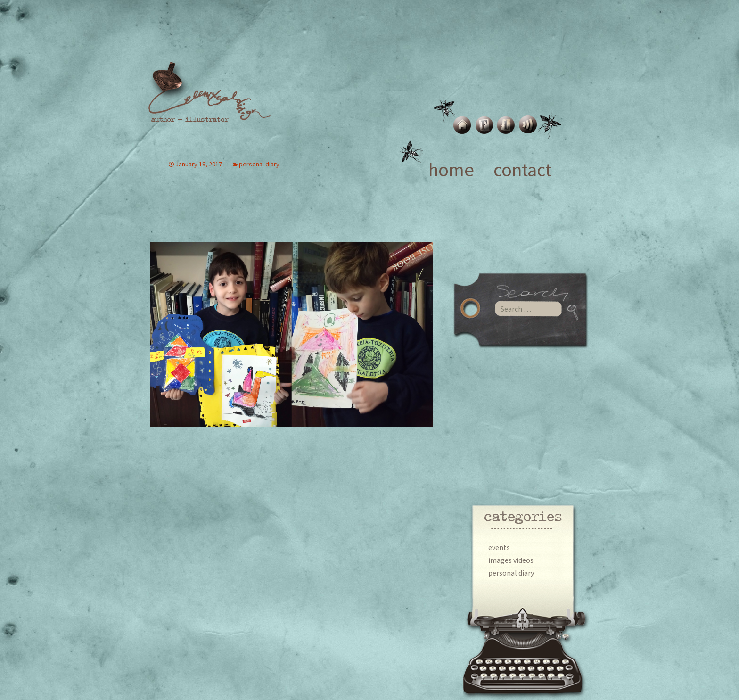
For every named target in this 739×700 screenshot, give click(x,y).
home (451, 170)
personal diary (511, 573)
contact (522, 170)
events (499, 547)
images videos (511, 560)
